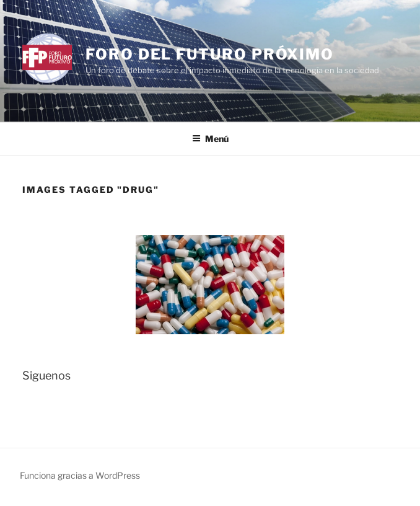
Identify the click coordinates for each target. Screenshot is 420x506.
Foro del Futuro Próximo (210, 54)
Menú (210, 139)
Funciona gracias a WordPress (80, 475)
